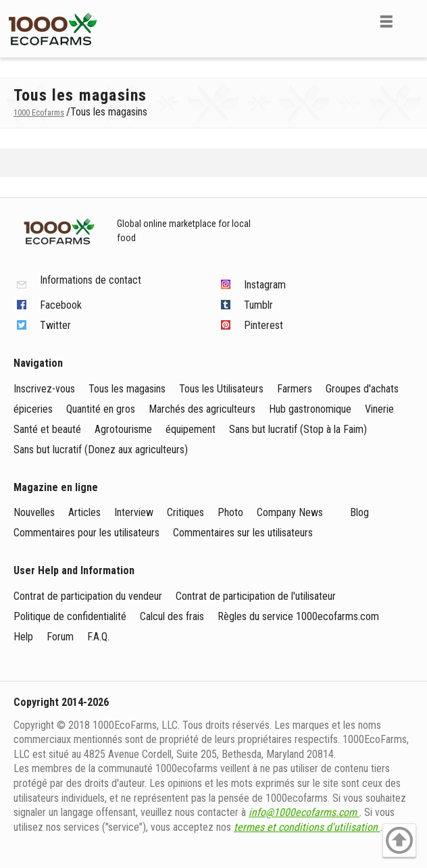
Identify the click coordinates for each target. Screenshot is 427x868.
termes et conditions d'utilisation (307, 827)
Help (23, 637)
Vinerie (379, 409)
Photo (230, 512)
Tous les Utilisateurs (221, 389)
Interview (134, 512)
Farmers (295, 389)
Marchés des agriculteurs (202, 409)
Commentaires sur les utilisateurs (243, 533)
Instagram (265, 285)
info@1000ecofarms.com (304, 812)
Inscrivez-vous (44, 389)
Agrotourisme (123, 429)
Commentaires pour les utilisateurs (86, 533)
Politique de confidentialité (70, 616)
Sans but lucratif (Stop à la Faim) (298, 429)
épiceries (33, 409)
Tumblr (258, 305)
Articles (84, 512)
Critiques (185, 512)
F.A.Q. (98, 637)
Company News (290, 512)
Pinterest (263, 325)
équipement (191, 429)
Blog (359, 512)
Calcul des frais (172, 616)
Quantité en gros (101, 409)
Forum (60, 637)
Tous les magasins (127, 389)
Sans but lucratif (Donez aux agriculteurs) (101, 450)
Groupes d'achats (362, 389)
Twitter (55, 325)
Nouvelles (34, 512)
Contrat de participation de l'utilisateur (256, 596)
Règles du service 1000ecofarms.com (298, 616)
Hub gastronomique (310, 409)
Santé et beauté (47, 429)
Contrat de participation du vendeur (88, 596)
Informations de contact (91, 281)
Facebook (61, 305)
